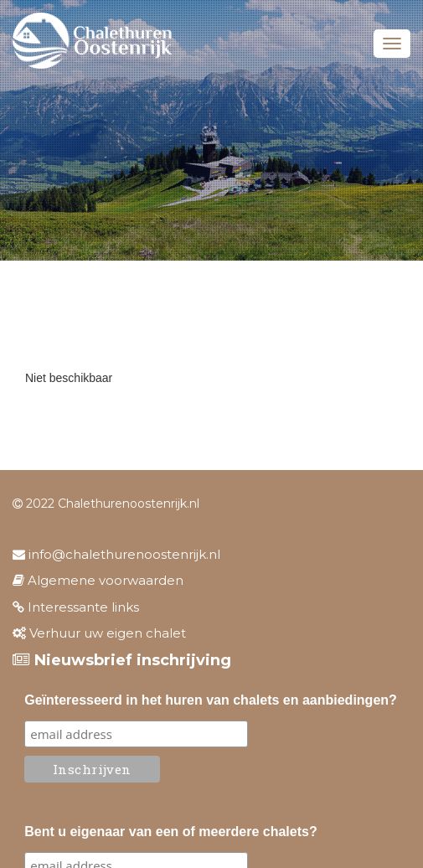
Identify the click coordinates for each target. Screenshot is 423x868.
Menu (392, 44)
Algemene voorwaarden (98, 580)
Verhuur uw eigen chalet (99, 633)
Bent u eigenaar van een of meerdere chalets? (170, 832)
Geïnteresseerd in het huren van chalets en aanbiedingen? (211, 700)
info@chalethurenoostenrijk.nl (116, 554)
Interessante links (76, 607)
